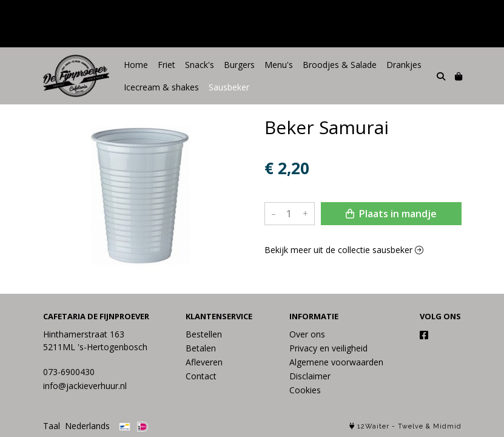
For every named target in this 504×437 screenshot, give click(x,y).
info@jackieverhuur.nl (85, 386)
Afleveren (204, 362)
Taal (52, 426)
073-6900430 (69, 372)
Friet (166, 65)
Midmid (447, 426)
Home (136, 65)
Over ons (307, 334)
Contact (201, 376)
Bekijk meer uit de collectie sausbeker (344, 250)
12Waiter (373, 426)
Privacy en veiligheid (328, 348)
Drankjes (404, 65)
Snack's (200, 65)
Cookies (305, 390)
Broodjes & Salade (340, 65)
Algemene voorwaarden (336, 362)
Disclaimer (310, 376)
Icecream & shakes (161, 87)
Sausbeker (229, 87)
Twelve (411, 426)
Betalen (201, 348)
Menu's (279, 65)
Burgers (239, 65)
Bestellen (204, 334)
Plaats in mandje (391, 214)
